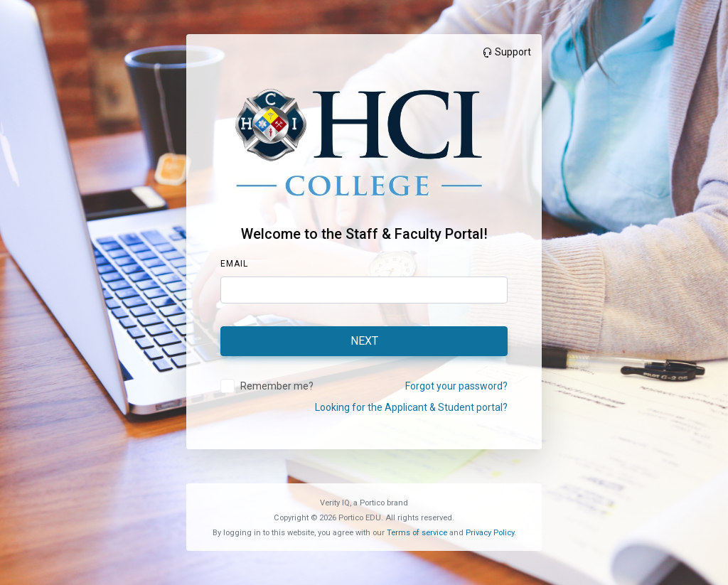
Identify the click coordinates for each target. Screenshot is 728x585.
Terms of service (417, 533)
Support (506, 52)
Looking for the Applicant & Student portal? (411, 407)
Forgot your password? (456, 386)
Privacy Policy (490, 533)
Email (234, 264)
